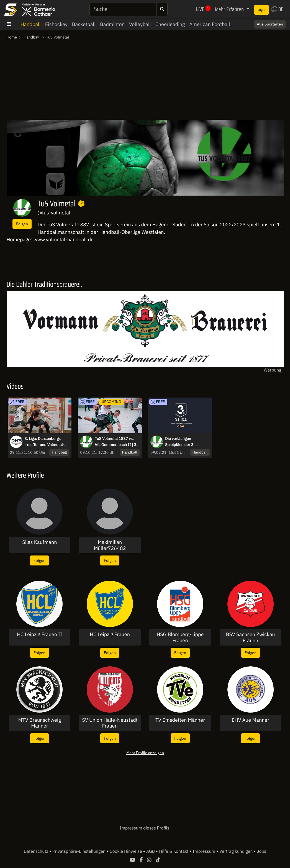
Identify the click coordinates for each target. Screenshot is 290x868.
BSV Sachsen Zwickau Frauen (251, 637)
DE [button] (277, 9)
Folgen (22, 224)
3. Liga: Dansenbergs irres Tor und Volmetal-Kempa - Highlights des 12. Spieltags (45, 442)
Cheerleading (170, 24)
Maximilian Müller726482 (110, 545)
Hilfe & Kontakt (174, 851)
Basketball (84, 24)
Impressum (205, 851)
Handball (31, 24)
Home (12, 37)
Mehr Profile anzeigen (145, 753)
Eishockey (56, 24)
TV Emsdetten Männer (180, 720)
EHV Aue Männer (250, 720)
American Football (210, 24)
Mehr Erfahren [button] (230, 9)
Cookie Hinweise (126, 851)
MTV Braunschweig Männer (40, 723)
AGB (151, 851)
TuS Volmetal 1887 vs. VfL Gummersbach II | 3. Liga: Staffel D (116, 442)
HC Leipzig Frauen (110, 634)
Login (261, 10)
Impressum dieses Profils (144, 828)
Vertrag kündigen (237, 851)
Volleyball (140, 24)
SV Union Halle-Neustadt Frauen (110, 723)
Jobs (262, 851)
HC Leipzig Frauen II (39, 634)
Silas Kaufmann (39, 542)
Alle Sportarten (270, 24)
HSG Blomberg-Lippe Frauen (180, 637)
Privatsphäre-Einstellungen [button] (79, 851)
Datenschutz (37, 851)
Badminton (112, 24)
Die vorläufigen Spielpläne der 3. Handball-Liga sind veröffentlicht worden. (184, 442)
